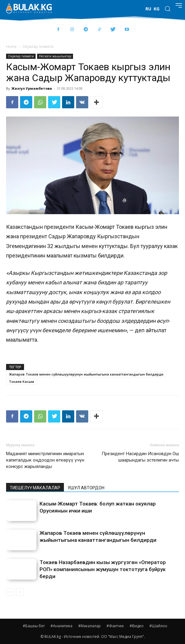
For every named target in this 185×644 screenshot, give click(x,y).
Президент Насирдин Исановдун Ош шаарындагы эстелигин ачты (140, 457)
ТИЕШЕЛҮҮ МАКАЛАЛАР (35, 488)
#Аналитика (61, 626)
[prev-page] (10, 592)
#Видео (137, 626)
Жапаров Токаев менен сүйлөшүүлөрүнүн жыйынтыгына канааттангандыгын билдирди (86, 374)
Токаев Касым (21, 381)
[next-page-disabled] (20, 592)
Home (11, 47)
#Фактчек (115, 626)
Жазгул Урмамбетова (32, 88)
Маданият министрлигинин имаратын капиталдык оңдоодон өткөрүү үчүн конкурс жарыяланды (45, 460)
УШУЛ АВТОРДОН (86, 488)
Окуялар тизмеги (38, 47)
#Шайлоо (158, 626)
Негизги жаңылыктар (55, 56)
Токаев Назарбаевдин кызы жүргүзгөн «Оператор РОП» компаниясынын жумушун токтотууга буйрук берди (103, 569)
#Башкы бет (34, 626)
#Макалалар (89, 626)
